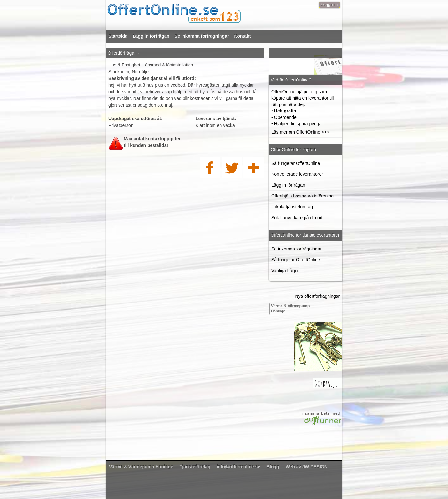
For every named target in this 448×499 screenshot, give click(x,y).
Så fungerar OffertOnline (296, 163)
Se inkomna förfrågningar (202, 36)
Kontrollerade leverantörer (297, 174)
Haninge (290, 309)
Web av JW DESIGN (307, 467)
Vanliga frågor (285, 271)
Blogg (273, 467)
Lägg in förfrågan (151, 36)
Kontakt (242, 36)
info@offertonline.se (238, 467)
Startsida (118, 36)
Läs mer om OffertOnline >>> (300, 132)
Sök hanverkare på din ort (297, 218)
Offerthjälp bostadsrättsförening (302, 196)
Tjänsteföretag (195, 467)
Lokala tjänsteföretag (292, 207)
